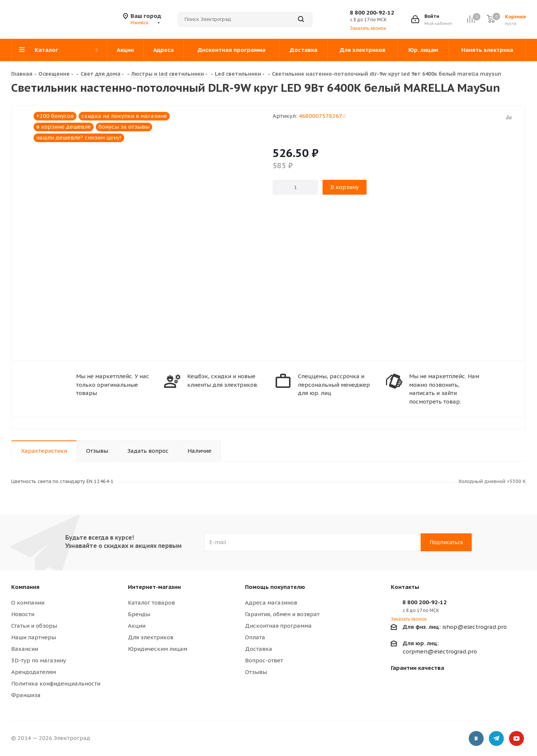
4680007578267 (322, 116)
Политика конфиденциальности (56, 683)
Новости (23, 614)
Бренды (139, 614)
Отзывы (256, 672)
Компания (25, 587)
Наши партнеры (34, 637)
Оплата (255, 637)
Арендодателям (34, 672)
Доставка (259, 649)
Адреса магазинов (271, 603)
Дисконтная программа (278, 626)
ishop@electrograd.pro (455, 627)
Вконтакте (476, 739)
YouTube (516, 739)
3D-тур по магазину (39, 660)
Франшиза (26, 695)
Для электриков (151, 637)
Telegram (496, 739)
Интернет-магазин (154, 587)
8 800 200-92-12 (372, 12)
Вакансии (25, 649)
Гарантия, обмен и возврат (282, 614)
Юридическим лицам (158, 649)
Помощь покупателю (275, 587)
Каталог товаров (151, 603)
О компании (28, 603)
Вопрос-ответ (264, 660)
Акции (137, 626)
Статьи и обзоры (34, 626)
